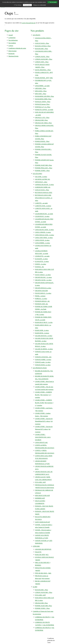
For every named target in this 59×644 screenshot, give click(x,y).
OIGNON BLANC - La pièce (43, 277)
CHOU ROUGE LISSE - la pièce (45, 235)
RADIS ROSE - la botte (42, 333)
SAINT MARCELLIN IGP (42, 522)
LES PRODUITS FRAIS (40, 368)
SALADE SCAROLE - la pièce (44, 349)
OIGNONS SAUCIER (41, 291)
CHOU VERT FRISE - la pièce (44, 237)
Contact (11, 45)
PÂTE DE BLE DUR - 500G (43, 573)
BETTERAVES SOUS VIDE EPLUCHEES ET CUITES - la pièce (44, 198)
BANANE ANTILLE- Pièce (43, 46)
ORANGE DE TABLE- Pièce (43, 123)
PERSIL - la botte (40, 296)
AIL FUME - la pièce (41, 177)
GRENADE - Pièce (41, 88)
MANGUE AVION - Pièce (43, 102)
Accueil (11, 35)
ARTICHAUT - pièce (41, 182)
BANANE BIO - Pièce (42, 48)
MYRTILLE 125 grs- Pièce (43, 107)
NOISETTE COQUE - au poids (44, 109)
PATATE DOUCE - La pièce (43, 293)
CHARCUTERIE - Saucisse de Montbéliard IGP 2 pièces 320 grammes (44, 421)
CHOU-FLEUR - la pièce (42, 240)
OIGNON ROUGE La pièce (43, 288)
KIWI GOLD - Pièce (41, 91)
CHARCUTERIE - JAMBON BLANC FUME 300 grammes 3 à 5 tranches (44, 403)
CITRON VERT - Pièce (42, 62)
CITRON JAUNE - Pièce (42, 56)
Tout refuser (18, 5)
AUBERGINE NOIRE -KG (43, 187)
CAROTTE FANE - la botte (43, 206)
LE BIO (35, 587)
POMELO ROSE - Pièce (42, 141)
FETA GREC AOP (40, 482)
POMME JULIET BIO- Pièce (43, 165)
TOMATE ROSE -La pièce (43, 365)
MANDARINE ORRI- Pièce (43, 99)
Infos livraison (12, 51)
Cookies (22, 642)
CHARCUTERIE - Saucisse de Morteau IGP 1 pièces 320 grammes (44, 429)
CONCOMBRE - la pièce (43, 243)
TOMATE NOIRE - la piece (43, 359)
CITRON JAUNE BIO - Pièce (44, 59)
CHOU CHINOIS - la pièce (43, 232)
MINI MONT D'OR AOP (42, 495)
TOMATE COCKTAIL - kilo (43, 357)
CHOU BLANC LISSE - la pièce (44, 230)
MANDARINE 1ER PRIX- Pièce (44, 96)
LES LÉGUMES (37, 173)
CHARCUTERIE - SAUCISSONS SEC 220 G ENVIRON (43, 437)
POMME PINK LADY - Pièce (44, 168)
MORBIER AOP (40, 498)
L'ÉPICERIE (36, 546)
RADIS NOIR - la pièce (42, 330)
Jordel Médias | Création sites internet (32, 639)
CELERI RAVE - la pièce (42, 216)
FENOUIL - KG (39, 267)
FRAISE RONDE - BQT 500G (44, 78)
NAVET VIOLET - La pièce (43, 275)
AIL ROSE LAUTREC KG (43, 179)
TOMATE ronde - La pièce (43, 362)
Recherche (11, 53)
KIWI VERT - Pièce (41, 94)
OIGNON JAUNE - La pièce (43, 280)
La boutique (12, 38)
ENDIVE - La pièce (41, 264)
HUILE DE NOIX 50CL (42, 554)
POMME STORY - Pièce (42, 170)
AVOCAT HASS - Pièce (42, 43)
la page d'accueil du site (28, 23)
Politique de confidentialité (39, 5)
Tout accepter (52, 2)
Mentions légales (13, 56)
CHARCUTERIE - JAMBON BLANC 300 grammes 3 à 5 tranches (43, 395)
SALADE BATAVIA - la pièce (44, 336)
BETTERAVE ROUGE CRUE (44, 192)
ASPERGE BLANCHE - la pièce (44, 184)
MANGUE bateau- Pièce (42, 104)
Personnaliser (27, 5)
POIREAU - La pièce (41, 298)
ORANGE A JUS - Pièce (42, 117)
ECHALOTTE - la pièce (42, 261)
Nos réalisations (13, 40)
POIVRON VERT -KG (41, 304)
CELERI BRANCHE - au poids (44, 214)
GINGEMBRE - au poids (42, 86)
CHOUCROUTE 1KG (41, 442)
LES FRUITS (37, 35)
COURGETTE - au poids (42, 256)
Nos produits (12, 43)
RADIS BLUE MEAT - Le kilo (44, 322)
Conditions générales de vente (17, 48)
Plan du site (28, 642)
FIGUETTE (38, 552)
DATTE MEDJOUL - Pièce (43, 70)
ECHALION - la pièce (41, 259)
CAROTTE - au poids (41, 203)
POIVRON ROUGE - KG (42, 301)
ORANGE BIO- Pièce (41, 120)
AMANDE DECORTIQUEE (43, 549)
